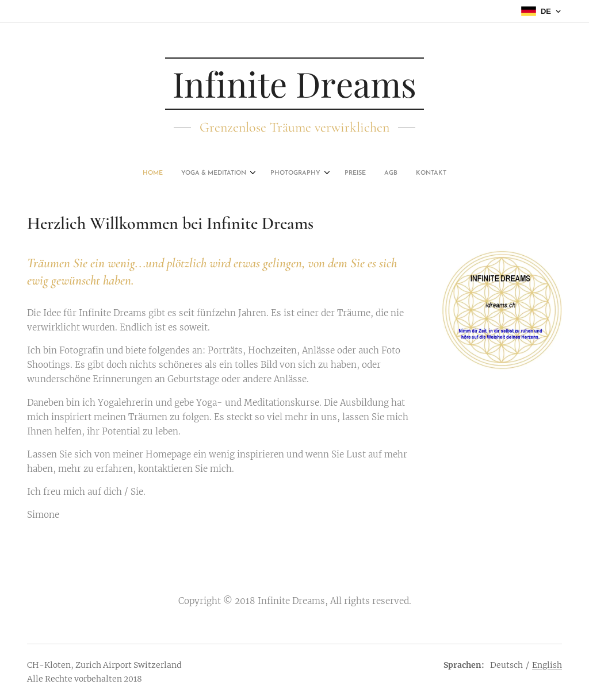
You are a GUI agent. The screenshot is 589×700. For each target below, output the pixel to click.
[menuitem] (247, 174)
